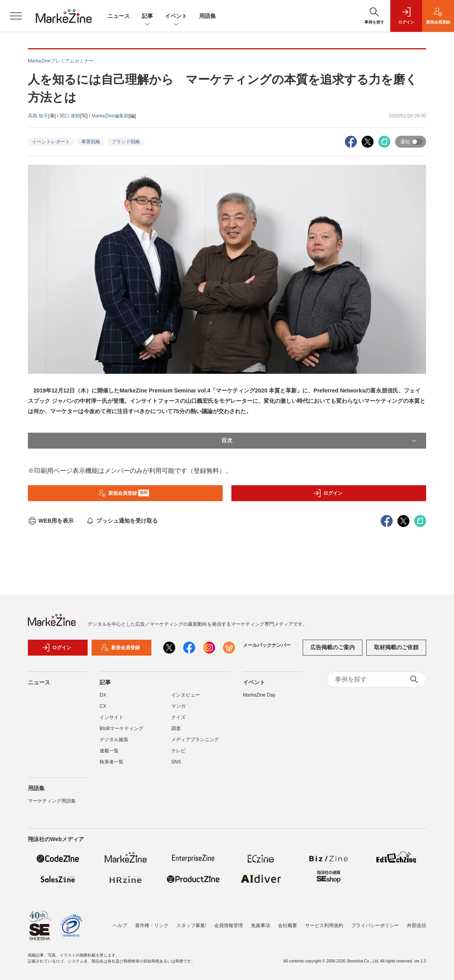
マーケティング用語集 (52, 801)
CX (103, 706)
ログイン (328, 493)
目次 (320, 441)
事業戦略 (91, 142)
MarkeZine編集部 (110, 116)
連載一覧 (109, 751)
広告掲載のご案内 (333, 647)
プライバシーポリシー (375, 925)
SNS (176, 762)
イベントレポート (51, 142)
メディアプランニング (195, 740)
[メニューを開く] (16, 16)
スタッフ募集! (191, 925)
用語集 (207, 16)
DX (103, 695)
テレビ (178, 751)
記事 (147, 17)
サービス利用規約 (324, 925)
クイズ (178, 717)
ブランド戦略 (126, 142)
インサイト (112, 717)
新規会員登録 (124, 493)
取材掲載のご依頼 (396, 647)
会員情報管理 (229, 925)
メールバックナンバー (267, 645)
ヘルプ (120, 925)
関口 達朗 (70, 116)
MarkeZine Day (259, 695)
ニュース (119, 16)
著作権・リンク (152, 925)
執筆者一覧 (112, 762)
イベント (176, 17)
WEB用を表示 (51, 521)
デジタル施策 (114, 740)
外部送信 (417, 925)
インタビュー (186, 695)
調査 (176, 728)
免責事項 (260, 925)
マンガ (178, 706)
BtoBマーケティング (121, 728)
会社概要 (288, 925)
